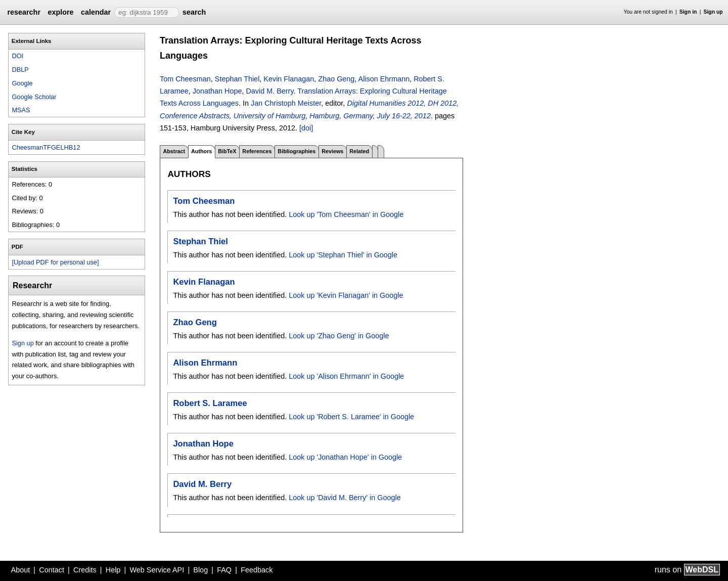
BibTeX (227, 151)
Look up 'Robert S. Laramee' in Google (351, 417)
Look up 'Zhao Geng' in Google (339, 336)
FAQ (224, 570)
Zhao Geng (336, 79)
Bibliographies (297, 151)
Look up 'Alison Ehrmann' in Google (346, 376)
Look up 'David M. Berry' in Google (345, 498)
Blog (200, 570)
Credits (85, 570)
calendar (96, 12)
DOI (17, 56)
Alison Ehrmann (384, 79)
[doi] (306, 128)
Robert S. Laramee (210, 403)
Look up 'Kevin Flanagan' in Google (346, 295)
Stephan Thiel (237, 79)
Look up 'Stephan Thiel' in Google (343, 255)
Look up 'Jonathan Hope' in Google (345, 457)
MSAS (21, 110)
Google (22, 83)
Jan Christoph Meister (286, 103)
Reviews (332, 151)
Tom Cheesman (185, 79)
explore (60, 12)
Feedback (257, 570)
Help (113, 570)
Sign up (713, 12)
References (257, 151)
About (21, 570)
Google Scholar (34, 97)
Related (359, 151)
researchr (24, 12)
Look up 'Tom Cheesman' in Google (346, 214)
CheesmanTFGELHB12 (46, 147)
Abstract (174, 151)
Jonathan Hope (217, 91)
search (194, 12)
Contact (52, 570)
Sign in (688, 12)
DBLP (20, 70)
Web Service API (157, 570)
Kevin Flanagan (289, 79)
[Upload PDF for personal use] (55, 262)
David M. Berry (269, 91)
